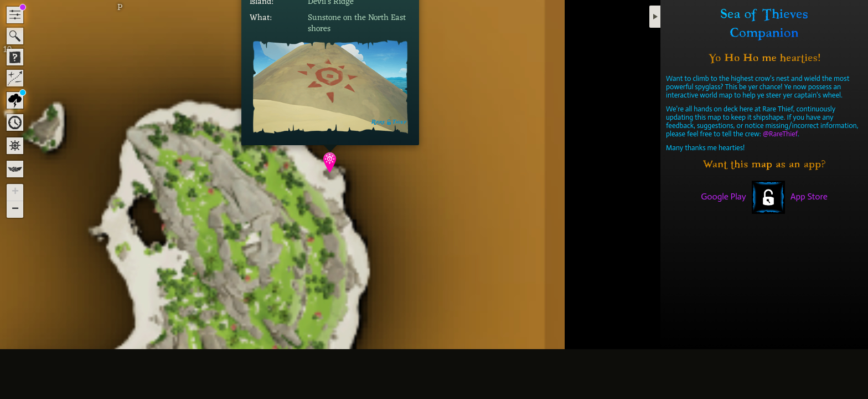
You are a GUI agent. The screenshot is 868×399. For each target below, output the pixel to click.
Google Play (724, 196)
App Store (809, 196)
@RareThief (780, 134)
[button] (330, 163)
